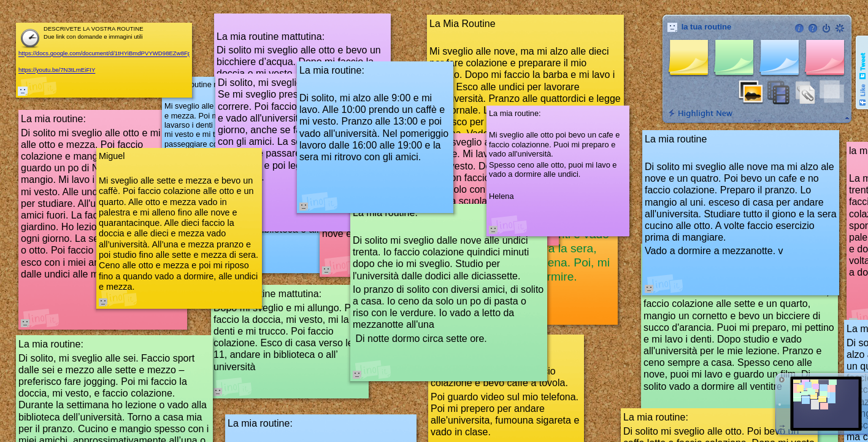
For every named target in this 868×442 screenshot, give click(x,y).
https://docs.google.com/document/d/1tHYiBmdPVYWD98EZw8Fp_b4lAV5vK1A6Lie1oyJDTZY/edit (148, 54)
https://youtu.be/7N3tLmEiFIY (57, 70)
